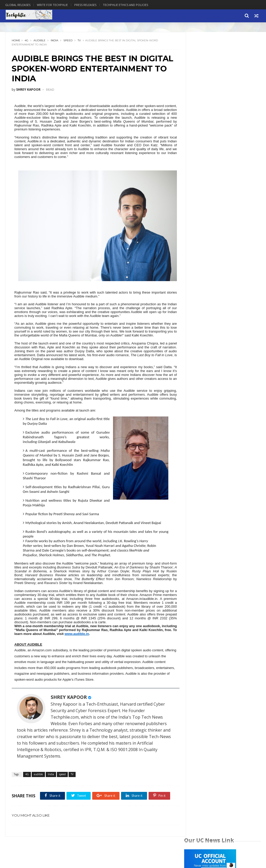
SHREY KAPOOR (69, 716)
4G (27, 41)
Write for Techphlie (52, 5)
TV (79, 41)
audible (40, 41)
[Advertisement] (222, 343)
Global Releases (18, 5)
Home (16, 41)
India (55, 41)
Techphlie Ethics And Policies (125, 5)
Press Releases (85, 5)
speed (68, 41)
